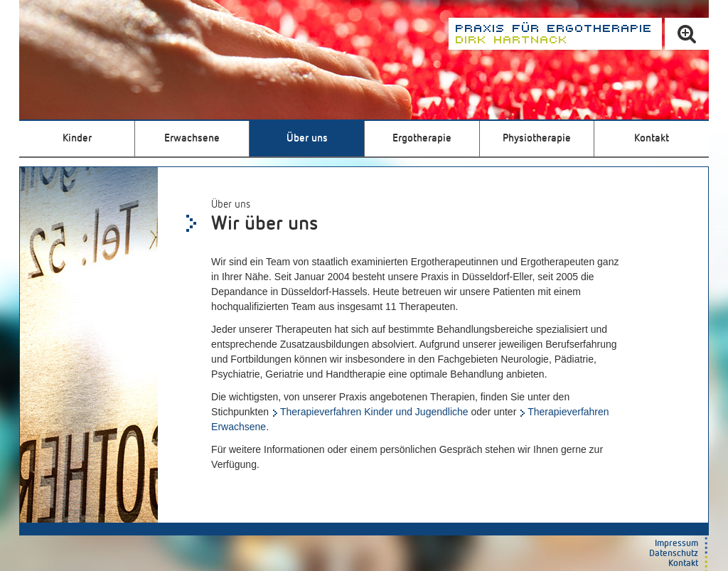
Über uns (307, 138)
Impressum (676, 544)
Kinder (77, 138)
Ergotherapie (422, 138)
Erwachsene (192, 138)
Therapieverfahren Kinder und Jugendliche (374, 412)
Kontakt (652, 138)
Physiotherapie (537, 138)
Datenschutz (674, 554)
